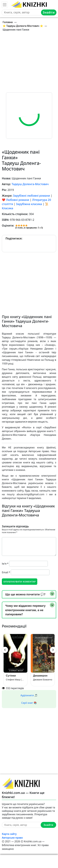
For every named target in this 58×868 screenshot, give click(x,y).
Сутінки (11, 676)
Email (6, 572)
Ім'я (5, 564)
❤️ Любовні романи (15, 200)
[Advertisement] (29, 63)
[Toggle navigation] (5, 5)
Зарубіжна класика (29, 204)
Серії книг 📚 (29, 703)
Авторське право (12, 838)
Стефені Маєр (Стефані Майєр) (15, 680)
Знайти (49, 12)
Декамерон (40, 676)
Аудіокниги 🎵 (29, 695)
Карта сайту (9, 834)
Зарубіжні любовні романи (31, 196)
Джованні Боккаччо (43, 680)
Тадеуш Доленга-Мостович (30, 184)
